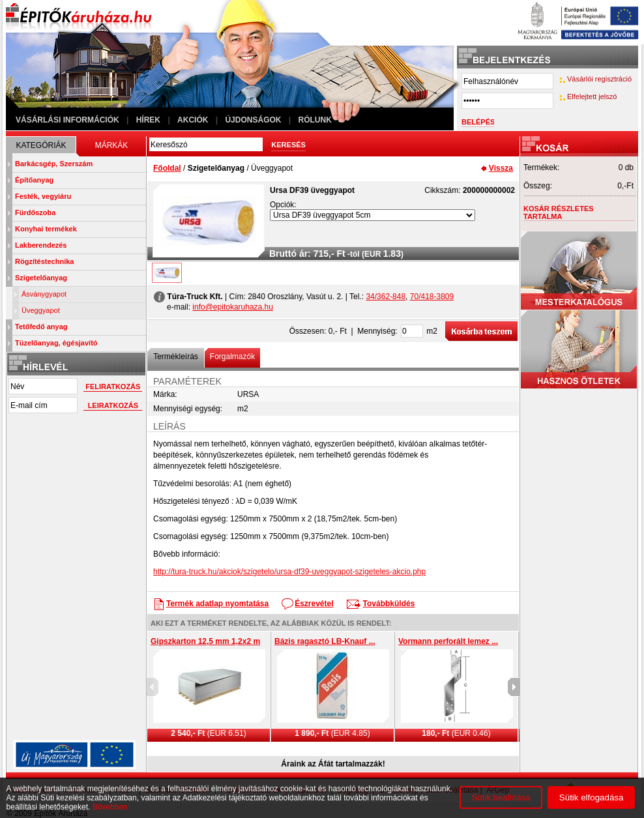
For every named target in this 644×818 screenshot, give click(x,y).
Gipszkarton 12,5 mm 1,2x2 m (205, 641)
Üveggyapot (41, 310)
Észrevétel (314, 604)
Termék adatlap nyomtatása (217, 604)
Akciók (193, 120)
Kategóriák (41, 145)
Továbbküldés (389, 604)
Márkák (112, 145)
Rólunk (315, 120)
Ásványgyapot (44, 294)
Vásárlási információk (67, 120)
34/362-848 (386, 297)
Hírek (148, 120)
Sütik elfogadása (592, 797)
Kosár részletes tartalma (559, 212)
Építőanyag (34, 180)
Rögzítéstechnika (44, 261)
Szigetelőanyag (41, 278)
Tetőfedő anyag (41, 327)
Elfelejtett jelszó (592, 96)
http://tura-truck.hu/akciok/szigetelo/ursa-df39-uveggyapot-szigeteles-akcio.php (289, 572)
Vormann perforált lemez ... (448, 641)
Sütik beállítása (501, 797)
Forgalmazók (232, 357)
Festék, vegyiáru (43, 196)
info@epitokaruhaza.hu (233, 307)
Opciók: (283, 205)
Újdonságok (253, 120)
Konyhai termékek (46, 229)
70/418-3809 (432, 297)
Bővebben (110, 807)
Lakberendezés (41, 245)
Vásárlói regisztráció (599, 79)
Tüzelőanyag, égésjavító (56, 343)
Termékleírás (176, 357)
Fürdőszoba (35, 212)
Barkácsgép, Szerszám (54, 164)
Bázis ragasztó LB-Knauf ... (325, 641)
